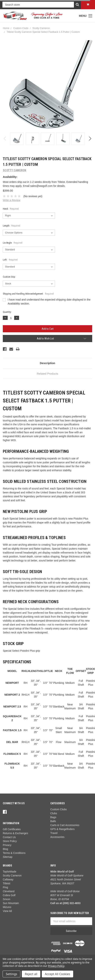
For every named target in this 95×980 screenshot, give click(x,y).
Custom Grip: (9, 277)
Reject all (31, 974)
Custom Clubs (21, 28)
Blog (5, 849)
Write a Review (12, 200)
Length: (11, 226)
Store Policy (10, 841)
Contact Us (9, 837)
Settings (11, 974)
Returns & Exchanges (15, 833)
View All (7, 911)
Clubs (54, 813)
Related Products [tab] (47, 374)
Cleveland (9, 891)
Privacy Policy (56, 966)
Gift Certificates (12, 829)
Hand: (11, 209)
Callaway (8, 879)
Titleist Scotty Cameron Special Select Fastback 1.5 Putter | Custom (43, 32)
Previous (5, 139)
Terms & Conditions (14, 853)
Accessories (57, 837)
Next (90, 139)
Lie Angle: (13, 243)
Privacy (7, 845)
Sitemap (8, 857)
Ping (5, 887)
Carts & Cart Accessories (65, 825)
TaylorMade (10, 872)
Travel (54, 833)
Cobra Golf (9, 895)
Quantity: (7, 312)
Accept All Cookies (57, 974)
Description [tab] (47, 363)
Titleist (7, 883)
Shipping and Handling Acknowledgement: (28, 294)
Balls (53, 821)
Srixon (7, 899)
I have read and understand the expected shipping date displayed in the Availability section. (49, 302)
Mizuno (7, 907)
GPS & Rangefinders (63, 829)
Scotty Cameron (41, 28)
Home (6, 28)
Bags (53, 817)
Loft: (10, 260)
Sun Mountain (11, 903)
